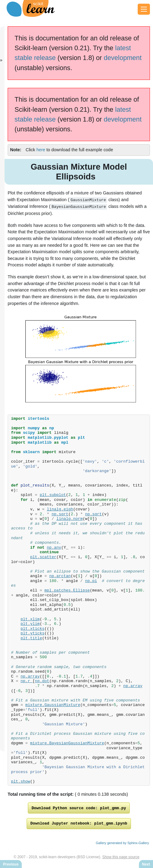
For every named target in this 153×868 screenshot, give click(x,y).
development (123, 58)
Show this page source (121, 858)
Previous (11, 864)
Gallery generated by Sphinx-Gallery (122, 844)
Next (146, 864)
